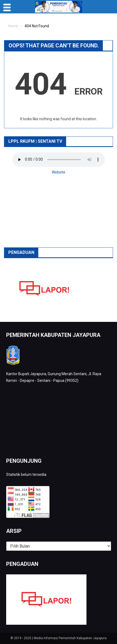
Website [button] (59, 172)
